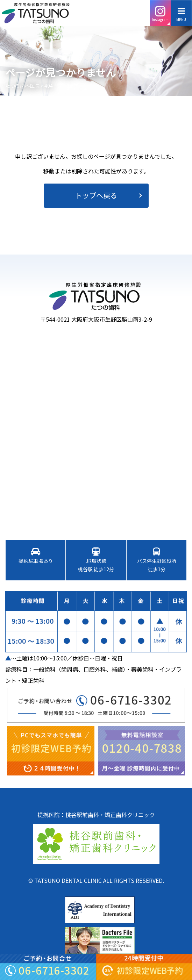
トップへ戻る (96, 195)
